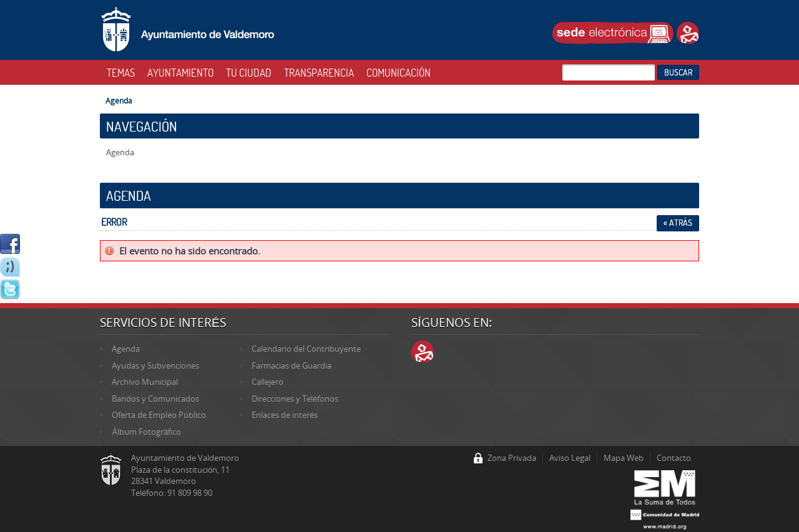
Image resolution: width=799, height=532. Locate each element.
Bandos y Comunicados (155, 399)
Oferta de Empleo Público (159, 415)
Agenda (119, 100)
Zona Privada (512, 458)
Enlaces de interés (285, 415)
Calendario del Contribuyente (306, 349)
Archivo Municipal (145, 382)
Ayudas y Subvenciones (155, 365)
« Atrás (678, 223)
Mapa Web (624, 458)
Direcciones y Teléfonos (295, 399)
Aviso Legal (570, 458)
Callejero (267, 382)
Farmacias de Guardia (292, 365)
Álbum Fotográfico (146, 432)
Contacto (674, 458)
